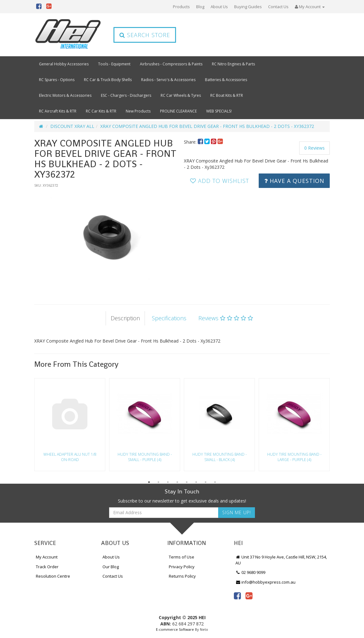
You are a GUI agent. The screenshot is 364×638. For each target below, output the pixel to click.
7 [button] (206, 482)
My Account (47, 557)
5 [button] (187, 482)
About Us (219, 7)
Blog (200, 7)
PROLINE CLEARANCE (178, 111)
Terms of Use (182, 557)
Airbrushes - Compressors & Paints (171, 64)
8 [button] (215, 482)
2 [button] (158, 482)
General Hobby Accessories (64, 64)
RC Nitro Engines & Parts (233, 64)
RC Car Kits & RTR (101, 111)
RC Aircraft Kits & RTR (58, 111)
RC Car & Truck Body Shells (108, 80)
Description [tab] (125, 318)
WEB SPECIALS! (219, 111)
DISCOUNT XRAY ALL (72, 126)
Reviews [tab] (226, 318)
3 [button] (168, 482)
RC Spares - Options (57, 80)
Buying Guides (248, 7)
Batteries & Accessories (226, 80)
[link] (237, 596)
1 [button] (149, 482)
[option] (107, 240)
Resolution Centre (53, 576)
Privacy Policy (182, 567)
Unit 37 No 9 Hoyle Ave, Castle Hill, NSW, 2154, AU (281, 560)
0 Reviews (314, 148)
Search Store (145, 35)
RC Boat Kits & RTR (227, 95)
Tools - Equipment (114, 64)
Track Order (47, 567)
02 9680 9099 (251, 572)
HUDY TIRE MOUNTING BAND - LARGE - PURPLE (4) (294, 457)
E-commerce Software (175, 629)
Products (181, 7)
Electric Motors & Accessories (65, 95)
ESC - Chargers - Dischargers (126, 95)
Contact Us (278, 7)
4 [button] (177, 482)
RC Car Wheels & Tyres (181, 95)
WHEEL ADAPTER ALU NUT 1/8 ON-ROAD (70, 457)
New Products (138, 111)
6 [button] (196, 482)
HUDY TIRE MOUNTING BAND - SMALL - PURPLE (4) (145, 457)
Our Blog (111, 567)
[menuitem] (201, 142)
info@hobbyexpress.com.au (266, 582)
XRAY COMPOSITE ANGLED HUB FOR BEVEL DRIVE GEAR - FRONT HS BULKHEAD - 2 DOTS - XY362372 (207, 126)
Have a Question (294, 181)
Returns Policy (182, 576)
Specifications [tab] (169, 318)
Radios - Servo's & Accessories (168, 80)
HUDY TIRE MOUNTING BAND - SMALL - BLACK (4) (220, 457)
